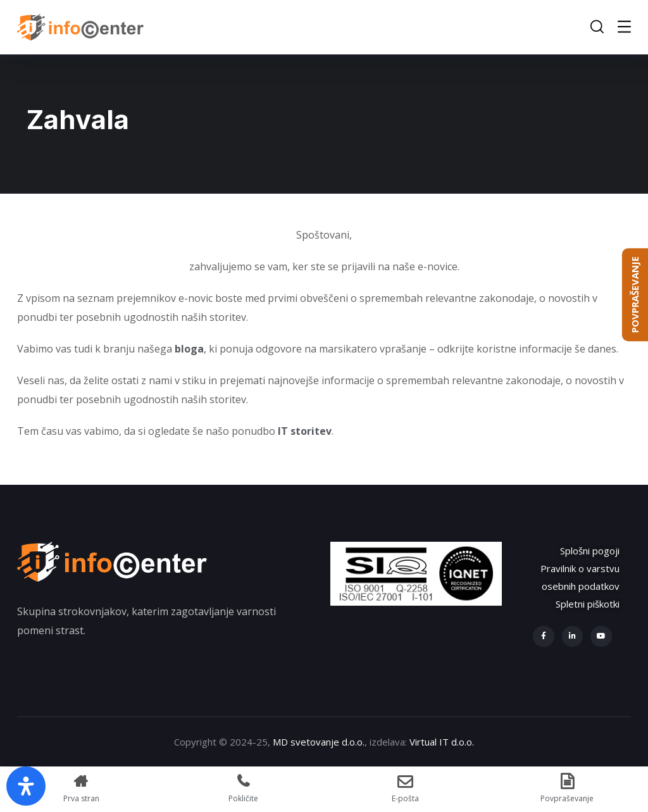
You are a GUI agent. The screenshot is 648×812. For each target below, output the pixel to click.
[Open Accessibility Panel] (26, 786)
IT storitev (305, 431)
